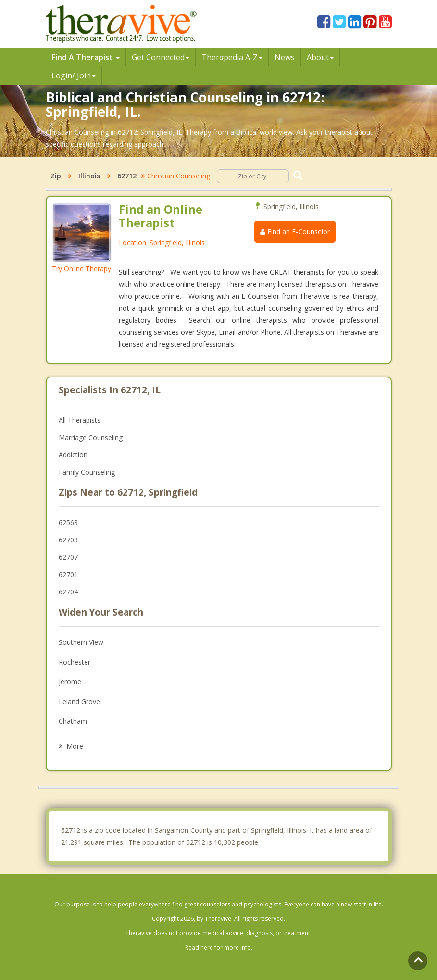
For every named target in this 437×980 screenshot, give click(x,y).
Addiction (73, 455)
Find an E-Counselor (295, 232)
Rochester (75, 662)
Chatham (73, 721)
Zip (56, 176)
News (285, 57)
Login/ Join (74, 75)
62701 (68, 574)
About (320, 57)
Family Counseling (87, 472)
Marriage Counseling (91, 437)
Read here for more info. (219, 948)
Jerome (70, 682)
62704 (68, 592)
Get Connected (161, 57)
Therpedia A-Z (232, 57)
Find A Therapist (86, 57)
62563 (68, 522)
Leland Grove (79, 701)
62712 (127, 176)
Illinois (89, 176)
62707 (68, 557)
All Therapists (80, 420)
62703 (68, 540)
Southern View (81, 642)
